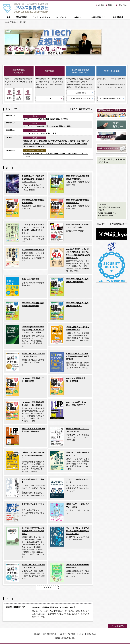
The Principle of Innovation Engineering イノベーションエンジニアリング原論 (33, 330)
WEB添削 (49, 71)
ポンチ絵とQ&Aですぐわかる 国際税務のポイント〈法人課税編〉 (33, 531)
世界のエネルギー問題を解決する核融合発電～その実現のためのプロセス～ (33, 179)
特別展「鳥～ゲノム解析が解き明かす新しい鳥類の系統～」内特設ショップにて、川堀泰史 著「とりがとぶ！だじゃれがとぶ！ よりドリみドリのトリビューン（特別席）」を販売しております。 (56, 144)
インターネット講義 (111, 71)
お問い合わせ (123, 5)
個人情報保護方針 (50, 634)
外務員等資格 (118, 17)
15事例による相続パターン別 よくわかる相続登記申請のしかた (34, 455)
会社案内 (101, 5)
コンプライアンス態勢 (67, 634)
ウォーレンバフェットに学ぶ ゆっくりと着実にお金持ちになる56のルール (78, 531)
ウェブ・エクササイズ (41, 17)
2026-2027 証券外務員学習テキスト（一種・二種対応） (55, 607)
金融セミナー (79, 17)
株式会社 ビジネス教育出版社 (112, 224)
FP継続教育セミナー (99, 17)
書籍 (9, 17)
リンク (81, 634)
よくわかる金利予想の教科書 (33, 250)
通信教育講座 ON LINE (19, 71)
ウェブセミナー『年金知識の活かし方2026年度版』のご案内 (47, 126)
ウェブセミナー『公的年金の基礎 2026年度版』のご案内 (46, 119)
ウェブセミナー (62, 17)
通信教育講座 (21, 17)
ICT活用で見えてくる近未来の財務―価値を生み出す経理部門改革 (78, 356)
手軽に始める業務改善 (30, 279)
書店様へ (111, 5)
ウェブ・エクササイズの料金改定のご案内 (40, 134)
